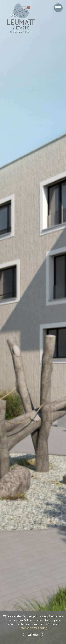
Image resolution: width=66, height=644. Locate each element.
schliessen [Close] (33, 635)
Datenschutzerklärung (33, 628)
